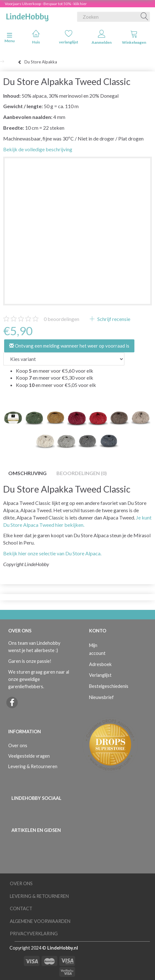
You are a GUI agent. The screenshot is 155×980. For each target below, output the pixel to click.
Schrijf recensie (113, 319)
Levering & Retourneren (33, 766)
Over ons (18, 745)
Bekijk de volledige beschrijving (38, 149)
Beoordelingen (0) (82, 473)
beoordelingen (61, 319)
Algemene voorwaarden (40, 921)
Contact (21, 908)
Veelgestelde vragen (29, 756)
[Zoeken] (145, 17)
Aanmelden (102, 37)
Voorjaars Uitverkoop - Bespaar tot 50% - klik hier (46, 4)
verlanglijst (69, 37)
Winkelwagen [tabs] (134, 37)
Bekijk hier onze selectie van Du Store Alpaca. (52, 553)
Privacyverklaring (34, 934)
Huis (36, 37)
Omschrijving (27, 473)
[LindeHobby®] (27, 16)
